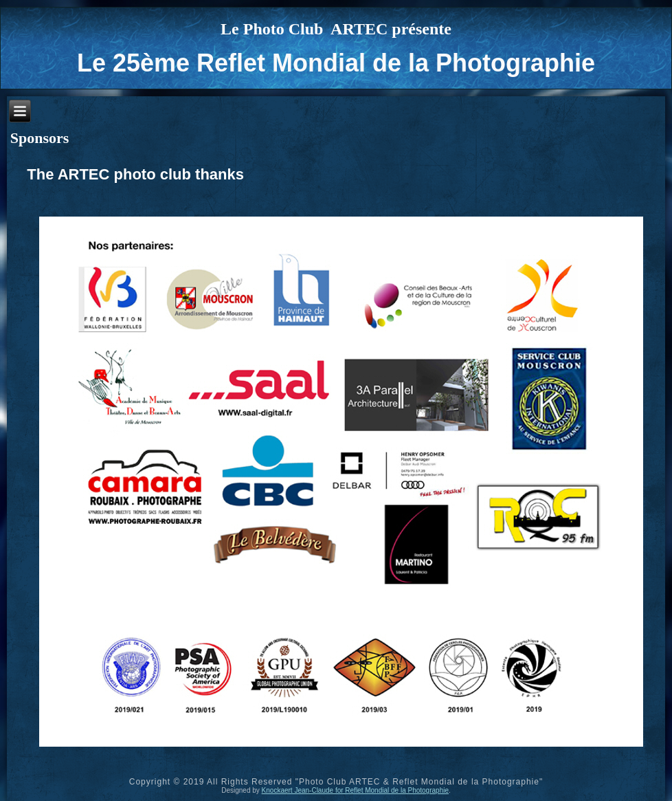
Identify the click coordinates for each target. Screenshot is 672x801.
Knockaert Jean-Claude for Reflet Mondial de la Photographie (355, 790)
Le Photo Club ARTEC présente (336, 29)
